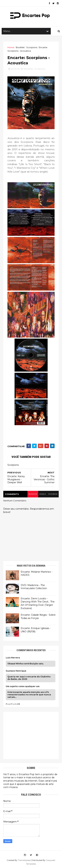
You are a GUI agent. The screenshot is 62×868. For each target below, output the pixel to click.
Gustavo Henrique (16, 671)
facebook (53, 494)
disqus (43, 494)
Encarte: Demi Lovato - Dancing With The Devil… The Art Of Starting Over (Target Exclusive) (38, 603)
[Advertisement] (31, 735)
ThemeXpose (24, 860)
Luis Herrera (13, 658)
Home (11, 47)
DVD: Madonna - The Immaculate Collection (34, 587)
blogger (33, 494)
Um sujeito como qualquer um (23, 686)
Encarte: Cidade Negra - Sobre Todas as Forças (38, 616)
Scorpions (32, 47)
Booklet (20, 47)
